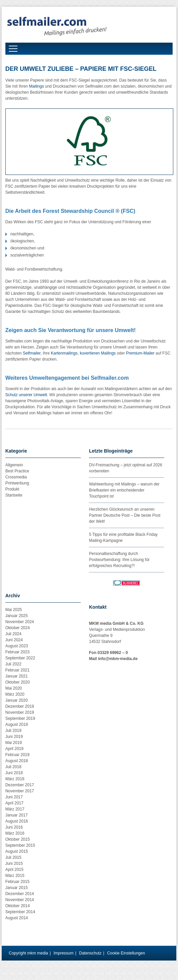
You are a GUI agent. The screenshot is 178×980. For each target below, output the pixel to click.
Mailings (36, 86)
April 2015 (14, 870)
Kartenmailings (64, 353)
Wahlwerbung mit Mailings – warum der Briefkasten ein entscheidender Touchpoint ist (124, 490)
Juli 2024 (13, 634)
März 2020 (15, 694)
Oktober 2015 (18, 839)
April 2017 (14, 803)
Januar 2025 (17, 616)
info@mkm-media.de (118, 659)
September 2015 (20, 845)
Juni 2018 (14, 773)
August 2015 (17, 851)
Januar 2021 (17, 676)
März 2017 (15, 809)
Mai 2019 (14, 743)
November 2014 (20, 900)
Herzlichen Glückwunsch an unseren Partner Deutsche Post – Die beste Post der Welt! (124, 515)
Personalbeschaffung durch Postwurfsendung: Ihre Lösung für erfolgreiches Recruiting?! (119, 560)
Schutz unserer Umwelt (26, 395)
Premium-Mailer (140, 353)
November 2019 (20, 712)
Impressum (63, 953)
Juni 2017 (14, 797)
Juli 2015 (13, 857)
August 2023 (17, 646)
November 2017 (20, 791)
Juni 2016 (14, 827)
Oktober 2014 (18, 906)
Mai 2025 (14, 610)
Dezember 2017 (20, 785)
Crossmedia (16, 477)
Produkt (12, 489)
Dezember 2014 (20, 894)
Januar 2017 (17, 815)
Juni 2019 (14, 737)
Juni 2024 (14, 640)
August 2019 (17, 725)
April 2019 (14, 749)
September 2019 (20, 718)
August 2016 (17, 821)
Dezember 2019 (20, 706)
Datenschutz (90, 953)
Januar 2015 (17, 888)
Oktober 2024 (18, 628)
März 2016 (15, 833)
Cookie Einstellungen (126, 953)
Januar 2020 (17, 700)
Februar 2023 (17, 652)
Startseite (14, 495)
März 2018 (15, 779)
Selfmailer (32, 353)
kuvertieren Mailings (98, 353)
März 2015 (15, 876)
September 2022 (20, 658)
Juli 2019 (13, 731)
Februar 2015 (17, 882)
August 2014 (17, 918)
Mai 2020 (14, 688)
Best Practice (17, 471)
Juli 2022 (13, 664)
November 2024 (20, 622)
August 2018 (17, 761)
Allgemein (14, 465)
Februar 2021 (17, 670)
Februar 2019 (17, 755)
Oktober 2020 (18, 682)
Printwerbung (17, 483)
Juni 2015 (14, 864)
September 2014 (20, 912)
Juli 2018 (13, 767)
